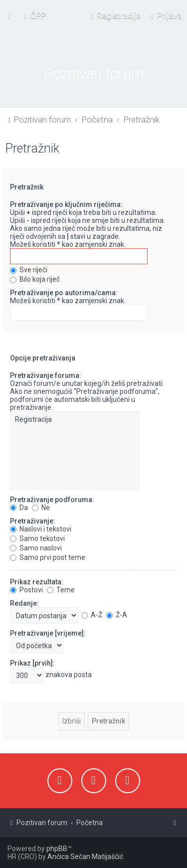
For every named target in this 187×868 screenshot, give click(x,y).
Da (19, 506)
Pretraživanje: (33, 520)
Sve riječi (29, 269)
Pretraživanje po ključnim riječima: (66, 203)
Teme (61, 588)
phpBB (57, 849)
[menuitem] (34, 15)
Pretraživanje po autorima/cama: (64, 292)
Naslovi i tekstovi (41, 527)
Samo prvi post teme (48, 556)
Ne (41, 506)
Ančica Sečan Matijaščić (85, 857)
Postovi (26, 588)
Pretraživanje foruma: (46, 374)
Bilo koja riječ (35, 278)
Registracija (75, 419)
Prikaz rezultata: (37, 580)
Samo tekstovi (37, 537)
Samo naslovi (36, 546)
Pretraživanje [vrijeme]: (48, 632)
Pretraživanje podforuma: (52, 498)
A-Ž (92, 613)
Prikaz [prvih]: (32, 662)
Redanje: (24, 602)
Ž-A (117, 613)
